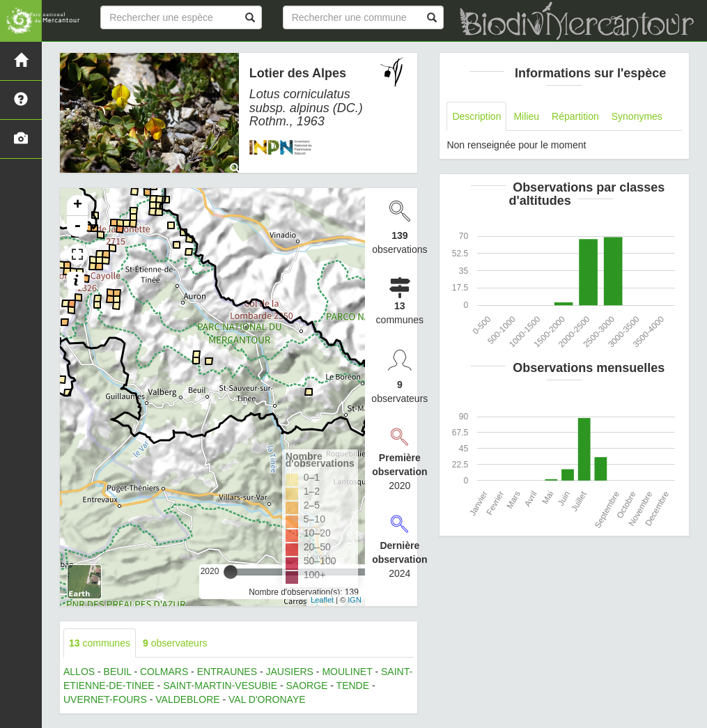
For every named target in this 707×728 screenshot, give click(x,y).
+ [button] (78, 206)
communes (100, 643)
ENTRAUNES (227, 672)
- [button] (77, 226)
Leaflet (322, 600)
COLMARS (164, 672)
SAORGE (306, 686)
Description (476, 116)
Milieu (526, 116)
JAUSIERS (290, 672)
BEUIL (118, 672)
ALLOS (79, 672)
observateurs (175, 643)
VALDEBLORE (187, 699)
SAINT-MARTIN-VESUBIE (220, 686)
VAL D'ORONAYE (267, 699)
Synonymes (637, 116)
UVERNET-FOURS (105, 699)
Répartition (575, 116)
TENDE (353, 686)
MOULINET (347, 672)
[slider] (231, 572)
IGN (355, 600)
